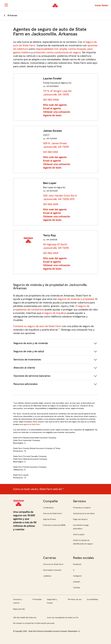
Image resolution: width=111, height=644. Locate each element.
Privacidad (37, 599)
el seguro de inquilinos (54, 313)
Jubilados (47, 576)
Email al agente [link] (52, 108)
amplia (63, 49)
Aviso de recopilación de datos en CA (63, 618)
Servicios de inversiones (27, 360)
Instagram (77, 576)
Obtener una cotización (57, 112)
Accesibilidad (92, 599)
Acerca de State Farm (53, 513)
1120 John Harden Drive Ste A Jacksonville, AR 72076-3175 (60, 197)
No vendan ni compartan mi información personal (34, 623)
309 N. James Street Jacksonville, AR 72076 (56, 145)
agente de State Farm (32, 424)
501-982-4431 (51, 253)
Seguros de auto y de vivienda (31, 343)
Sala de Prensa (49, 519)
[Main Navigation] (6, 5)
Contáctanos (48, 508)
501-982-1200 (51, 152)
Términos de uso (75, 599)
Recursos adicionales (25, 384)
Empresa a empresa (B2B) (54, 525)
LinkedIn (77, 582)
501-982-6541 (51, 204)
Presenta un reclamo (82, 508)
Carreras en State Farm (53, 564)
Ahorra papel (79, 534)
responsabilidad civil (47, 49)
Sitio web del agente (55, 105)
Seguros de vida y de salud (29, 351)
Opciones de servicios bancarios (32, 376)
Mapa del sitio (19, 609)
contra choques (77, 49)
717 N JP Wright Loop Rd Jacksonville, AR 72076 (57, 93)
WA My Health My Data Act (25, 618)
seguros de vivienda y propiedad (76, 299)
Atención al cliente (24, 368)
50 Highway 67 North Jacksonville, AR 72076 (56, 246)
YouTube (77, 588)
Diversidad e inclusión (52, 570)
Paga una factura (80, 519)
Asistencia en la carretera (84, 513)
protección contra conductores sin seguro (57, 52)
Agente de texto (52, 115)
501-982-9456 (51, 100)
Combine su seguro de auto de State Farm (37, 326)
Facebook (77, 564)
